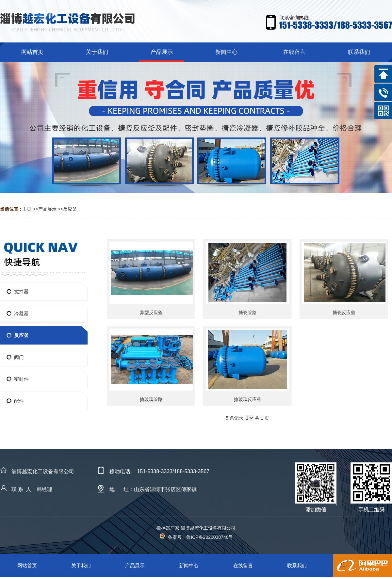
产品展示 (47, 209)
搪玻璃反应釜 (248, 399)
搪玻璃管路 (151, 399)
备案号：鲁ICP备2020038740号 (196, 537)
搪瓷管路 (248, 313)
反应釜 (70, 209)
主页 (27, 209)
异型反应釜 (151, 313)
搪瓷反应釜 (344, 313)
